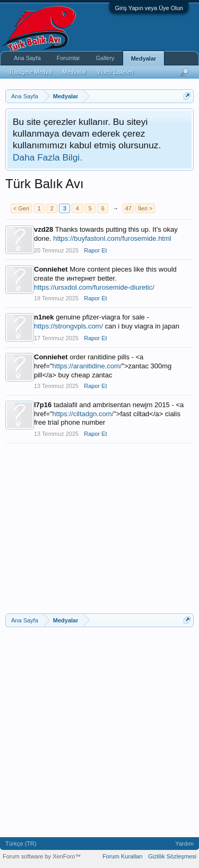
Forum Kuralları (123, 856)
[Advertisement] (99, 534)
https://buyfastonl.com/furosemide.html (112, 238)
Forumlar (68, 58)
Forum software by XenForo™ (42, 856)
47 (128, 208)
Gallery (105, 58)
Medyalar (144, 58)
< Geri (21, 208)
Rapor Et (95, 250)
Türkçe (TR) (21, 844)
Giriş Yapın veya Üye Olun (149, 8)
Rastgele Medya (31, 72)
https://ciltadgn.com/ (83, 414)
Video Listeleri (115, 72)
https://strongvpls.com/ (68, 326)
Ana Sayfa (27, 58)
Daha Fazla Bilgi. (47, 157)
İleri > (145, 208)
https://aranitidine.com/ (87, 366)
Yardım (184, 844)
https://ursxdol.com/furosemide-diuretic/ (94, 287)
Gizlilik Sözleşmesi (172, 856)
